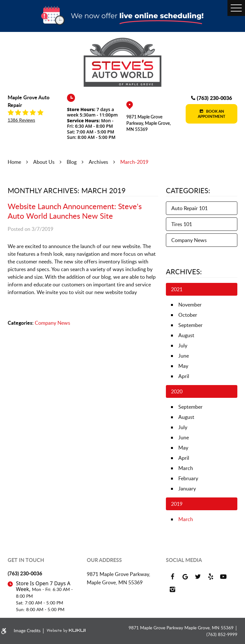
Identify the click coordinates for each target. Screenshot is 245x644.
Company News (52, 323)
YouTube (223, 577)
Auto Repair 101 (189, 208)
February (188, 478)
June (184, 356)
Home (14, 162)
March (186, 468)
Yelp (211, 577)
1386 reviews (21, 120)
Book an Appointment (212, 114)
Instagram (172, 589)
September (190, 325)
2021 (177, 289)
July (183, 345)
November (190, 305)
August (186, 335)
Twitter (198, 577)
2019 (177, 504)
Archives (98, 162)
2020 (177, 391)
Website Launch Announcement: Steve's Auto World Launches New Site (75, 211)
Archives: (184, 271)
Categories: (188, 190)
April (184, 376)
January (187, 489)
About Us (44, 162)
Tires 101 (182, 224)
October (188, 315)
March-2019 (134, 162)
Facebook (172, 577)
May (183, 366)
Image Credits (28, 630)
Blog (72, 162)
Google (185, 577)
